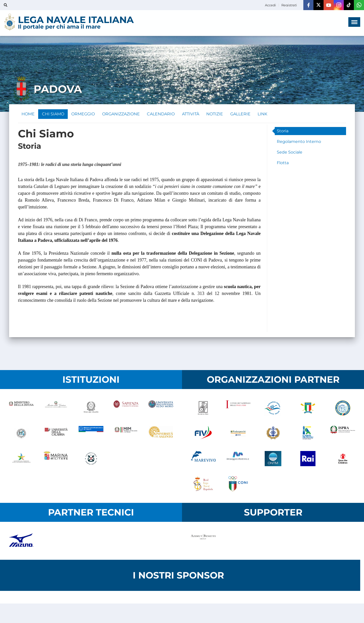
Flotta (283, 163)
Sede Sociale (290, 153)
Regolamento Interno (299, 142)
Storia (283, 131)
